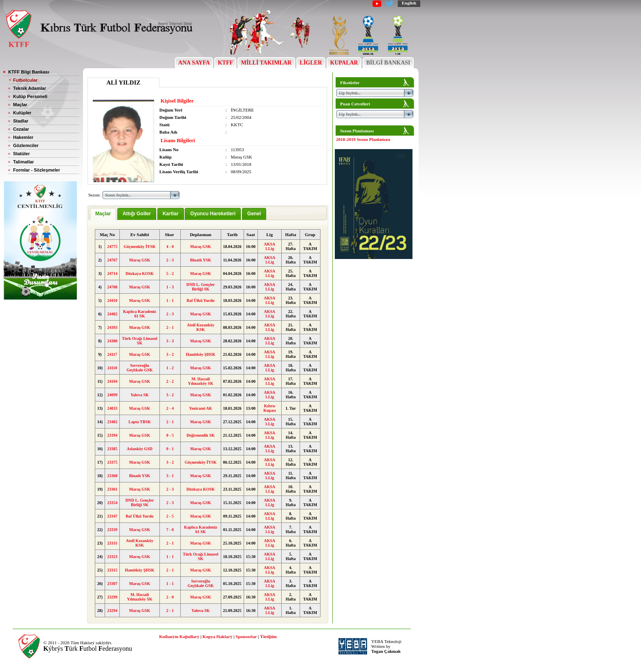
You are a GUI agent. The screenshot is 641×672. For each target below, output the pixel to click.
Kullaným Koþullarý (179, 636)
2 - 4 (170, 408)
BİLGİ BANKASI (388, 63)
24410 (112, 300)
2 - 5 (170, 516)
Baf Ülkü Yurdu (201, 300)
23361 (112, 489)
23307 (112, 584)
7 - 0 (170, 530)
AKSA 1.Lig (270, 246)
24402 (112, 314)
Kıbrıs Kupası (270, 408)
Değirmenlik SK (201, 435)
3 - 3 (170, 341)
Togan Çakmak (386, 651)
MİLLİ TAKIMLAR (266, 63)
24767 (112, 260)
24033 (112, 408)
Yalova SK (140, 395)
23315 (112, 570)
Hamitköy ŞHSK (201, 354)
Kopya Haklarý (217, 636)
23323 (112, 557)
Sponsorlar (246, 636)
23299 (112, 597)
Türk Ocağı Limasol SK (140, 341)
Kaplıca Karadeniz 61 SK (140, 314)
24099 (112, 395)
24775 (112, 247)
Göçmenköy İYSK (139, 247)
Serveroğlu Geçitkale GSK (139, 368)
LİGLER (311, 63)
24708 (112, 287)
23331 (112, 543)
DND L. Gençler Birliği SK (201, 287)
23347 (112, 516)
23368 (112, 476)
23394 (112, 435)
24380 (112, 341)
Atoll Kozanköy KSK (201, 327)
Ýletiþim (268, 636)
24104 (112, 381)
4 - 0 (170, 247)
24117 (112, 354)
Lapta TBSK (140, 422)
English (409, 3)
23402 (112, 422)
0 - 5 (170, 435)
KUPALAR (344, 63)
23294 (112, 611)
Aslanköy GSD (140, 449)
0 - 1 (170, 449)
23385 (112, 449)
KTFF (225, 63)
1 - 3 (170, 287)
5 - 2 (170, 273)
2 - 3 (170, 260)
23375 (112, 462)
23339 (112, 530)
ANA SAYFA (194, 63)
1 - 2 (170, 368)
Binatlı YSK (201, 260)
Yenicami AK (201, 408)
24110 (112, 368)
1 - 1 (170, 300)
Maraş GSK (201, 247)
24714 (112, 273)
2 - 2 (170, 381)
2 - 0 (170, 597)
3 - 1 (170, 476)
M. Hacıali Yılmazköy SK (201, 381)
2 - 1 (170, 327)
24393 (112, 327)
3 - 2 (170, 354)
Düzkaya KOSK (140, 273)
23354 (112, 503)
